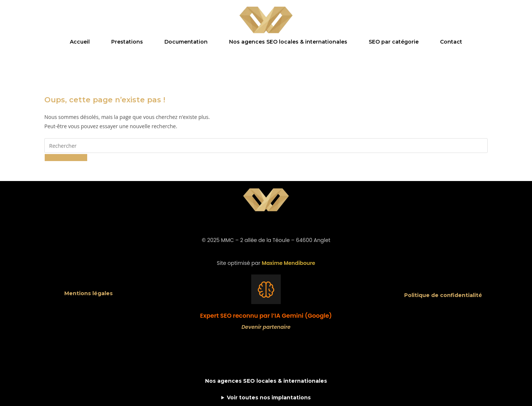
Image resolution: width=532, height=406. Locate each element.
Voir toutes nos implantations (269, 398)
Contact (451, 42)
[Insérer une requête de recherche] (266, 146)
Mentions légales (88, 293)
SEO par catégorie (394, 42)
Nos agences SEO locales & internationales (288, 42)
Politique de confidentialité (443, 295)
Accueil (80, 42)
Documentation (186, 42)
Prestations (127, 42)
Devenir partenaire (266, 327)
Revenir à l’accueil (66, 158)
